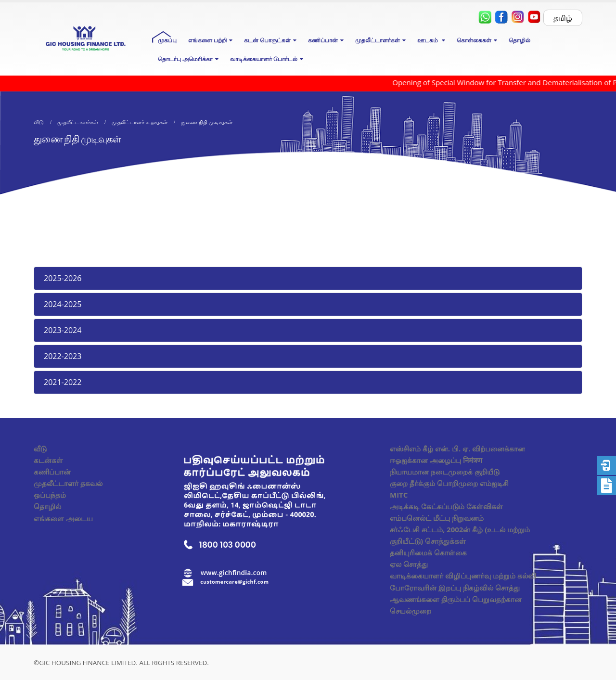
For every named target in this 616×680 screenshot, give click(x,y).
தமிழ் (563, 18)
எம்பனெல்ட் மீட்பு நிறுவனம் (437, 518)
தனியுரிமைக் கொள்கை (428, 552)
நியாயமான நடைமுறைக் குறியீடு (445, 472)
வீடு (40, 449)
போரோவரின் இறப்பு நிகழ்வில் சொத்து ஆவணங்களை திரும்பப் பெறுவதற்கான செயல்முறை (456, 599)
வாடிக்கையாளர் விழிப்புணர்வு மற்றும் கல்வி (463, 576)
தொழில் (520, 40)
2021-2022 (63, 382)
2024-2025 (63, 304)
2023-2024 (63, 330)
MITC (399, 495)
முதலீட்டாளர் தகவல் (68, 483)
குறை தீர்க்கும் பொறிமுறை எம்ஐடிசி (449, 483)
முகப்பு (167, 40)
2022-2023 (63, 356)
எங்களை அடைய (63, 518)
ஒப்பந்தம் (50, 495)
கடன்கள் (48, 460)
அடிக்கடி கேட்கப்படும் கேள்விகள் (446, 506)
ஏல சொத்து (409, 564)
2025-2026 (63, 278)
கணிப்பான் (52, 472)
